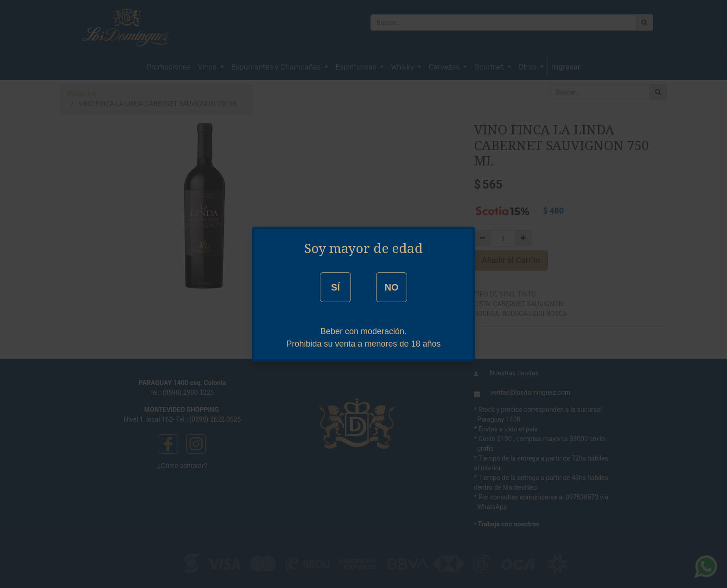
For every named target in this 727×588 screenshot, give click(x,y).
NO (391, 287)
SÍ (335, 287)
